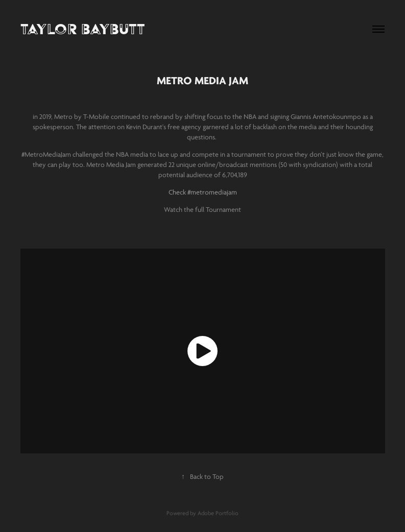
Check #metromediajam (203, 192)
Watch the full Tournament (202, 210)
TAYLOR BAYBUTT (83, 29)
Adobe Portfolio (218, 513)
